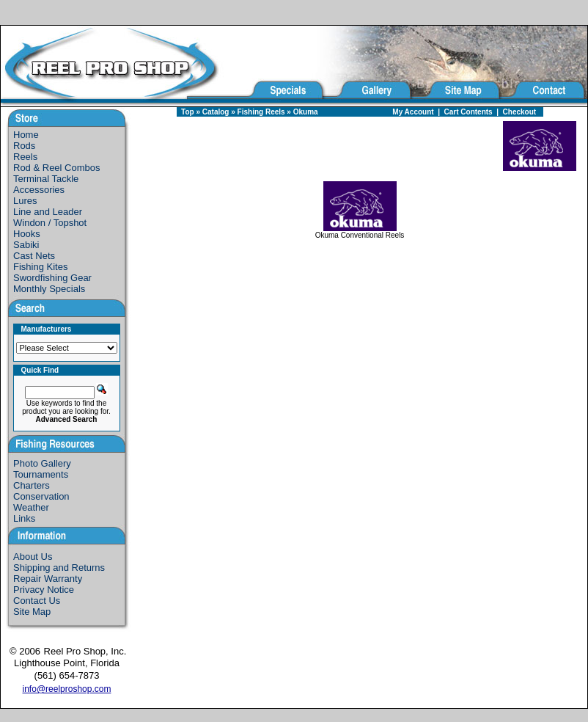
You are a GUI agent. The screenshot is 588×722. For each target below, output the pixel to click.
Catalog (216, 112)
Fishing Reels (261, 112)
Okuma (306, 112)
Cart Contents (468, 112)
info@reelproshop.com (67, 689)
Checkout (520, 112)
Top (188, 112)
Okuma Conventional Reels (360, 232)
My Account (413, 112)
